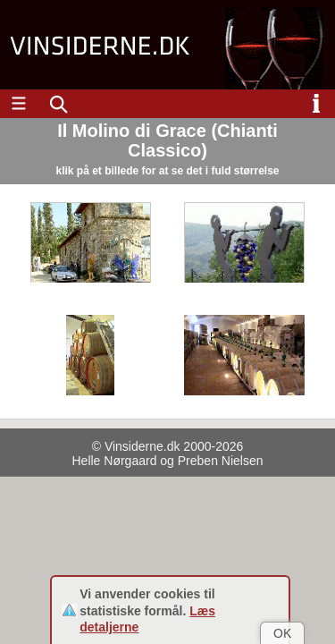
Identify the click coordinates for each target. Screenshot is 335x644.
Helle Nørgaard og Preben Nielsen (168, 461)
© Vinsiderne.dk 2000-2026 (168, 446)
